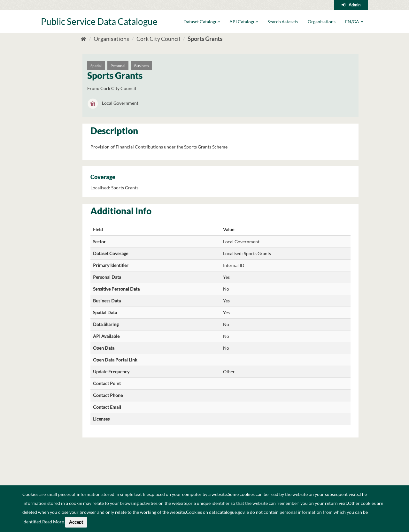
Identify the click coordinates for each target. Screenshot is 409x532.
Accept (76, 522)
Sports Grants (205, 39)
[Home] (84, 39)
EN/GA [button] (354, 22)
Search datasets (283, 22)
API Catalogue (244, 22)
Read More (53, 522)
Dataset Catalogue (202, 22)
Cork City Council (158, 39)
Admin (355, 5)
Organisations (322, 22)
